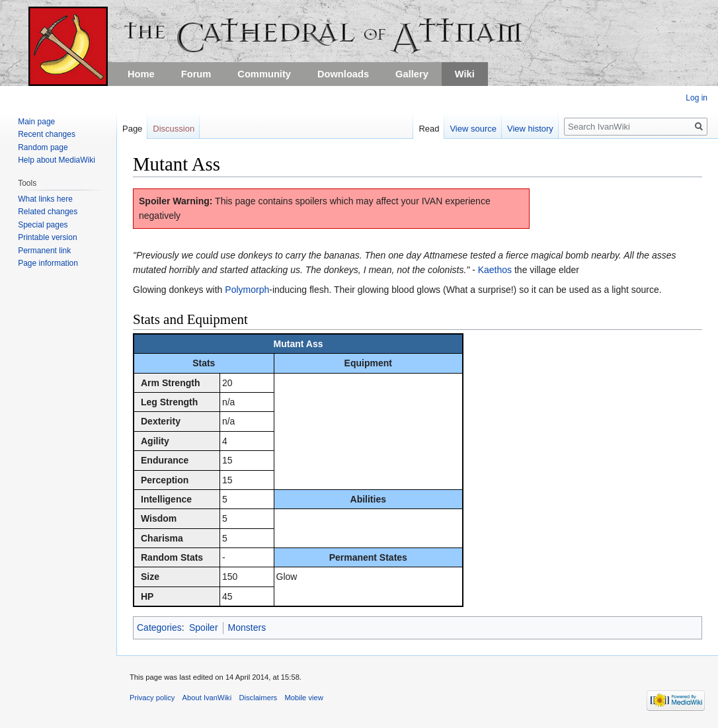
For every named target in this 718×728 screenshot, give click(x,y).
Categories (159, 627)
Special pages (43, 225)
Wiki (465, 74)
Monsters (247, 627)
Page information (48, 263)
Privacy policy (152, 698)
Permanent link (44, 251)
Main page (36, 122)
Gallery (412, 74)
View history (530, 129)
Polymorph (247, 290)
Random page (43, 147)
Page (132, 129)
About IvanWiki (207, 698)
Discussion (174, 129)
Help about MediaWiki (57, 160)
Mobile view (303, 698)
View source (473, 129)
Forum (196, 74)
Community (264, 74)
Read (429, 129)
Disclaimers (258, 698)
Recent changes (47, 134)
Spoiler (204, 627)
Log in (697, 98)
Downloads (343, 74)
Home (141, 74)
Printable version (47, 237)
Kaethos (495, 270)
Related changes (48, 212)
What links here (45, 199)
